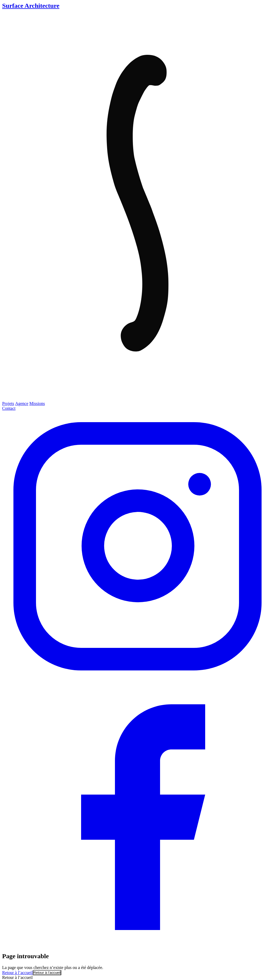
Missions (37, 403)
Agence (22, 403)
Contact (9, 408)
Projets (8, 403)
